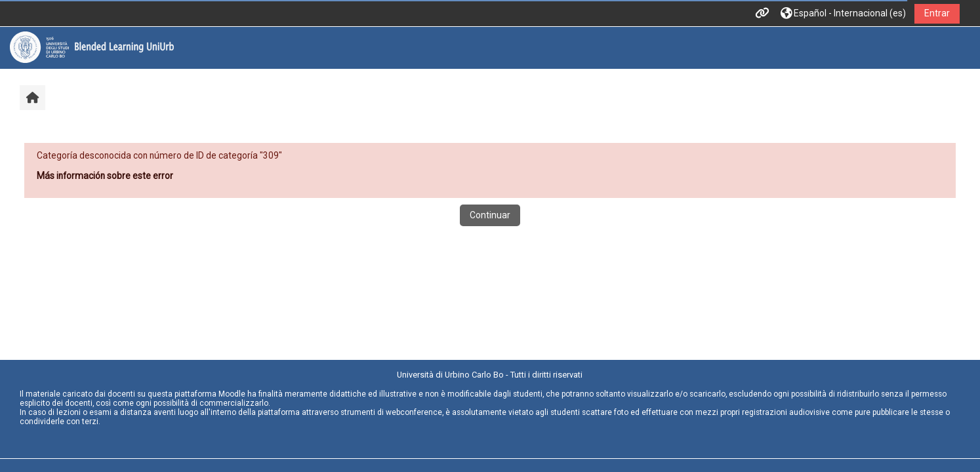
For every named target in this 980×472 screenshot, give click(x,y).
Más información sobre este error (105, 176)
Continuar (490, 215)
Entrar (937, 13)
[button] (843, 13)
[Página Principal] (92, 47)
